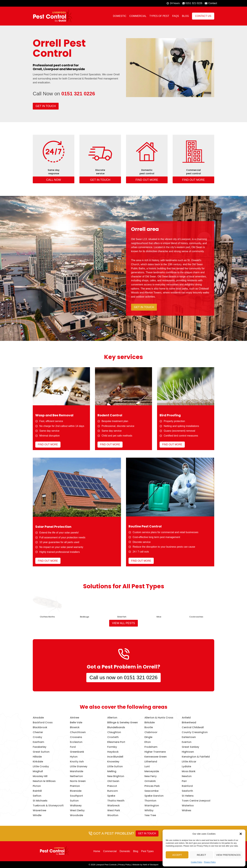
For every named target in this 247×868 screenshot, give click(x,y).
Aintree (75, 718)
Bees (194, 617)
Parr (184, 781)
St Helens (188, 796)
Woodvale (76, 815)
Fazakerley (40, 747)
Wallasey (76, 806)
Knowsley (113, 762)
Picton (37, 786)
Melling (112, 771)
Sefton (37, 796)
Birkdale (150, 723)
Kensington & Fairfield (196, 757)
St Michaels (40, 801)
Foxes (157, 617)
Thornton (150, 801)
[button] (241, 834)
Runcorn (113, 791)
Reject (201, 855)
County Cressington (195, 732)
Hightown (188, 752)
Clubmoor (151, 732)
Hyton (74, 757)
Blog (185, 16)
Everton (187, 742)
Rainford (187, 786)
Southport (76, 796)
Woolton (113, 815)
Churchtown (78, 732)
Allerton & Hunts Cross (159, 718)
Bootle (149, 727)
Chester (38, 732)
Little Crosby (41, 767)
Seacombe (151, 791)
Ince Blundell (115, 757)
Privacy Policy (210, 862)
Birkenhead (189, 723)
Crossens (76, 737)
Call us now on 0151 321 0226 (123, 677)
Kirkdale (38, 762)
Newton (187, 776)
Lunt (147, 767)
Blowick (75, 727)
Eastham (38, 742)
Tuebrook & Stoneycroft (48, 806)
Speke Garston (154, 796)
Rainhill (37, 791)
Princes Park (152, 786)
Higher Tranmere (155, 752)
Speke (111, 796)
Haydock (113, 752)
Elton (148, 742)
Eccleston (76, 742)
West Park (114, 810)
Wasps (82, 617)
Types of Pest (159, 16)
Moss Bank (189, 771)
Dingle (148, 737)
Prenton (75, 786)
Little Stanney (79, 767)
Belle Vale (76, 723)
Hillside (37, 757)
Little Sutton (115, 767)
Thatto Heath (116, 801)
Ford (73, 747)
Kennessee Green (156, 757)
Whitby (149, 810)
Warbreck (113, 806)
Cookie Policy (197, 862)
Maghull (38, 771)
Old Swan (113, 781)
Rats (119, 617)
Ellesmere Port (116, 742)
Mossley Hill (40, 776)
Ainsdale (38, 718)
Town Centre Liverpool (196, 801)
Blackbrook (40, 727)
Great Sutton (41, 752)
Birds (45, 617)
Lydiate (186, 767)
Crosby (37, 737)
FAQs (176, 16)
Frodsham (151, 747)
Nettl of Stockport (151, 865)
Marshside (77, 771)
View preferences (228, 855)
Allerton (112, 718)
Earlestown (189, 737)
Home (97, 851)
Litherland (151, 762)
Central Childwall (193, 727)
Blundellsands (116, 727)
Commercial (138, 16)
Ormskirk (150, 781)
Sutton (74, 801)
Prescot (112, 786)
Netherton (76, 776)
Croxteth (113, 737)
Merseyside (152, 771)
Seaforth (187, 791)
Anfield (186, 718)
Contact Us (203, 16)
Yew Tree (150, 815)
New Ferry (151, 776)
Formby (112, 747)
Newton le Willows (44, 781)
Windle (37, 815)
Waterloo (188, 806)
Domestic (120, 16)
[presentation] (45, 604)
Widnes (187, 810)
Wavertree (39, 810)
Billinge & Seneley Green (123, 723)
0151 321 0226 (78, 94)
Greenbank (77, 752)
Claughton (114, 732)
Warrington (152, 806)
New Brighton (116, 776)
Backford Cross (43, 723)
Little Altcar (189, 762)
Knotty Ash (77, 762)
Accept (177, 855)
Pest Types (147, 851)
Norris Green (78, 781)
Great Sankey (190, 747)
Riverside (76, 791)
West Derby (77, 810)
